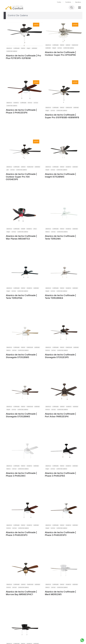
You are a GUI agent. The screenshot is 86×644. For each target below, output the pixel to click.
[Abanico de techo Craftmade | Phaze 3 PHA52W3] (25, 451)
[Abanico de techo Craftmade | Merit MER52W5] (64, 570)
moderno (16, 103)
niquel (54, 48)
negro (29, 48)
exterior (68, 45)
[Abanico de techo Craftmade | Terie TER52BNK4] (64, 273)
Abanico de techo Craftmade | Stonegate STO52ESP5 (60, 356)
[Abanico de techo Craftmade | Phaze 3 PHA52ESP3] (25, 510)
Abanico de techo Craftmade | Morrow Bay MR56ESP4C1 (21, 593)
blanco (48, 232)
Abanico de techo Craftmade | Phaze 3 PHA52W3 (21, 474)
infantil (23, 229)
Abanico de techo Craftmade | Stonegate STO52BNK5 (21, 415)
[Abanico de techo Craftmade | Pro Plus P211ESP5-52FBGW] (25, 34)
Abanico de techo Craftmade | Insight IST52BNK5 (60, 175)
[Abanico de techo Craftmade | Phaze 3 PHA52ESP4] (25, 90)
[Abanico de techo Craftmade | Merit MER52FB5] (25, 629)
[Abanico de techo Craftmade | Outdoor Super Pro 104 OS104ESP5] (25, 152)
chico (35, 229)
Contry (59, 2)
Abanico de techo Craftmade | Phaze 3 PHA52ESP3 (21, 534)
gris (8, 170)
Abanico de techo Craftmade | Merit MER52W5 (60, 593)
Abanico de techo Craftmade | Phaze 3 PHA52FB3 (60, 474)
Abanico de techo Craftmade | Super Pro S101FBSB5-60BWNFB (62, 116)
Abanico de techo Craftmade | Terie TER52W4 (60, 237)
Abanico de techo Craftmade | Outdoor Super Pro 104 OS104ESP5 (21, 177)
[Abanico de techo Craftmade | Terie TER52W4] (64, 214)
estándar (34, 48)
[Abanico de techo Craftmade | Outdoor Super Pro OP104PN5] (64, 33)
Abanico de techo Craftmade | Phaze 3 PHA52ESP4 (21, 111)
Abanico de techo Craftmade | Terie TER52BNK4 (60, 297)
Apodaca (78, 2)
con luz (60, 48)
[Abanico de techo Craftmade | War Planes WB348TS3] (25, 214)
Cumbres (68, 2)
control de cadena (12, 51)
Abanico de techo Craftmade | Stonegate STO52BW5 (21, 356)
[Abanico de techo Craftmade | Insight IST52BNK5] (64, 152)
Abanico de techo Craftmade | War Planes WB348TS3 (21, 237)
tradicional (75, 45)
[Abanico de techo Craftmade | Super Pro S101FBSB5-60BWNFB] (64, 93)
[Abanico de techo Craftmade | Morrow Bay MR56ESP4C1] (25, 570)
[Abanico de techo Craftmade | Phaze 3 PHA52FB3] (64, 451)
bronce (30, 103)
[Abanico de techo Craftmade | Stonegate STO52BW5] (25, 333)
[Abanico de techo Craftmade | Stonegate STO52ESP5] (64, 333)
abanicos (9, 48)
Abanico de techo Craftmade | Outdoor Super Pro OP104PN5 (60, 54)
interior (23, 48)
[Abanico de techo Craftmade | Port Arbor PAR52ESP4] (64, 392)
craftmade (16, 48)
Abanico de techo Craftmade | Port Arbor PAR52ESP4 (60, 415)
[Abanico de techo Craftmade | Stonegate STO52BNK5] (25, 392)
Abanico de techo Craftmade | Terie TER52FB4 (21, 297)
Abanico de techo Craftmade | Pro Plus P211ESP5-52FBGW (23, 57)
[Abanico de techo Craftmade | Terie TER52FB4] (25, 273)
